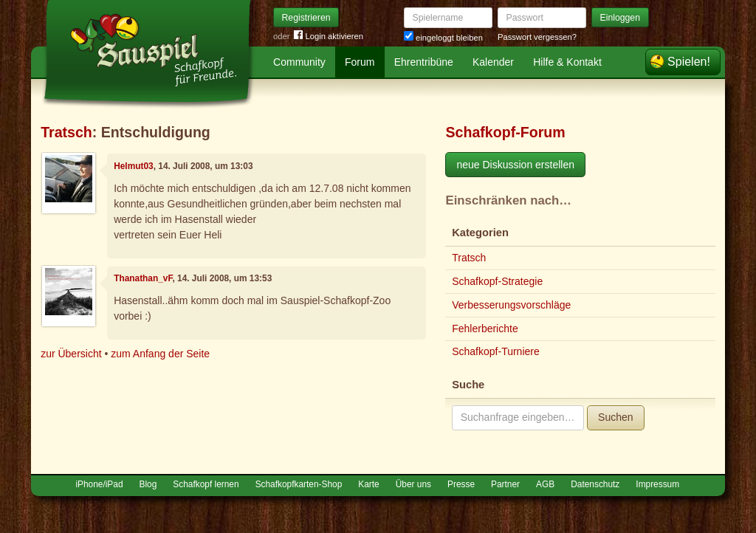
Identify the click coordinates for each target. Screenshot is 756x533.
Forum (360, 62)
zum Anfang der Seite (160, 354)
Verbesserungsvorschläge (511, 305)
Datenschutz (595, 484)
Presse (461, 484)
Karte (368, 484)
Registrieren (306, 18)
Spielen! (689, 62)
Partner (505, 484)
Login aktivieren (329, 37)
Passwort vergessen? (537, 37)
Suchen (615, 417)
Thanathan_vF (143, 278)
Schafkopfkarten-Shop (299, 484)
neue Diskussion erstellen (515, 165)
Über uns (413, 484)
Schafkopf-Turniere (496, 351)
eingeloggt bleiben (443, 38)
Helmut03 (134, 166)
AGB (545, 484)
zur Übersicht (71, 354)
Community (299, 62)
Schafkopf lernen (206, 484)
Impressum (657, 484)
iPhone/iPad (99, 484)
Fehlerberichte (485, 329)
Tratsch (66, 132)
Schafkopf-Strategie (497, 281)
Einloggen (621, 18)
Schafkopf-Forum (505, 132)
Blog (148, 484)
